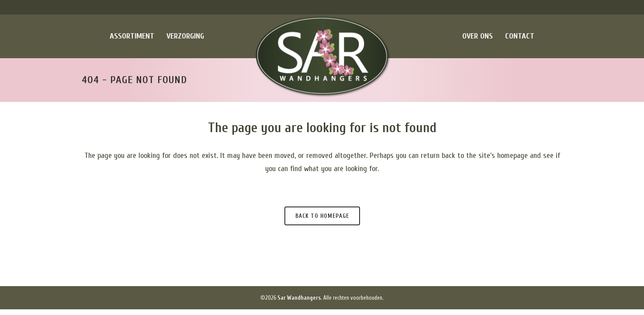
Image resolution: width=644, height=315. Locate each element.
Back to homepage (322, 216)
